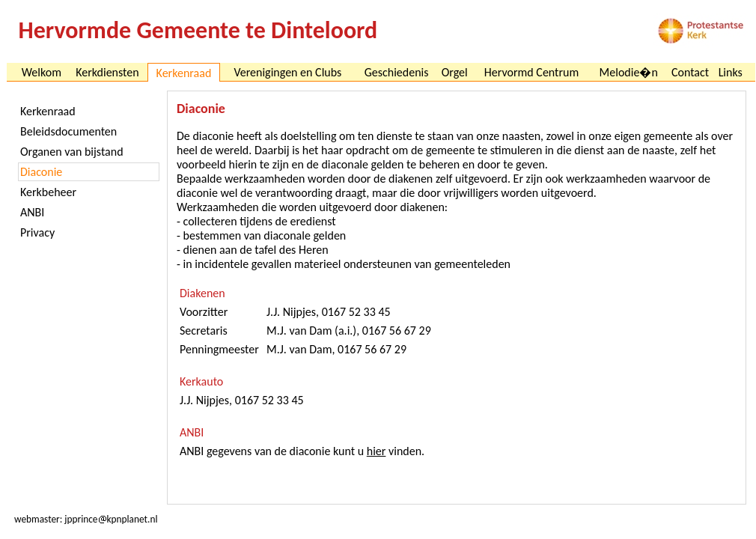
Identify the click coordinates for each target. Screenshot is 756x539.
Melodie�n (629, 72)
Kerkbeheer (48, 192)
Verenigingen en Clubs (287, 72)
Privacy (37, 232)
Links (731, 72)
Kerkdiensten (107, 72)
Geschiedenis (397, 72)
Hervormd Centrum (531, 72)
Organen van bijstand (72, 152)
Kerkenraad (48, 111)
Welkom (42, 72)
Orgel (455, 72)
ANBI (32, 212)
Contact (690, 72)
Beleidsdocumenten (68, 131)
